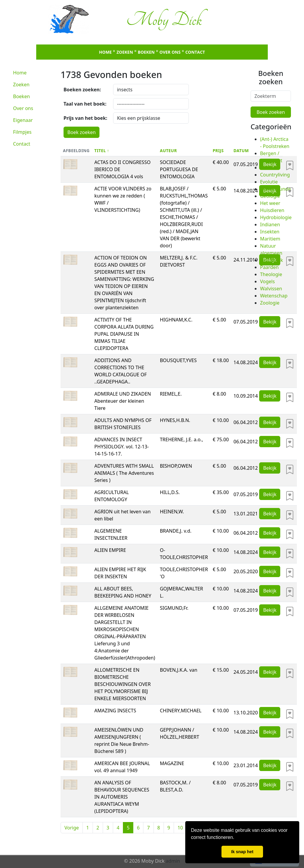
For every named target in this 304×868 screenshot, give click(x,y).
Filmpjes (22, 132)
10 (180, 828)
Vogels (267, 281)
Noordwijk (271, 260)
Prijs (218, 150)
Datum (241, 150)
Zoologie (270, 303)
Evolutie (269, 182)
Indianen (270, 224)
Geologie (270, 196)
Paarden (269, 267)
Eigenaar (23, 120)
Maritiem (270, 239)
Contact (195, 52)
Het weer (270, 203)
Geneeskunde (275, 189)
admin (173, 861)
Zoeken (125, 52)
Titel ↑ (102, 150)
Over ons (170, 52)
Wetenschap (274, 296)
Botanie (269, 168)
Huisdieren (272, 210)
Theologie (271, 274)
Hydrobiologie (276, 217)
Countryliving (275, 175)
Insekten (270, 232)
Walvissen (271, 289)
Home (106, 52)
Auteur (168, 150)
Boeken (146, 52)
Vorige (72, 828)
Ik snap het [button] (242, 852)
